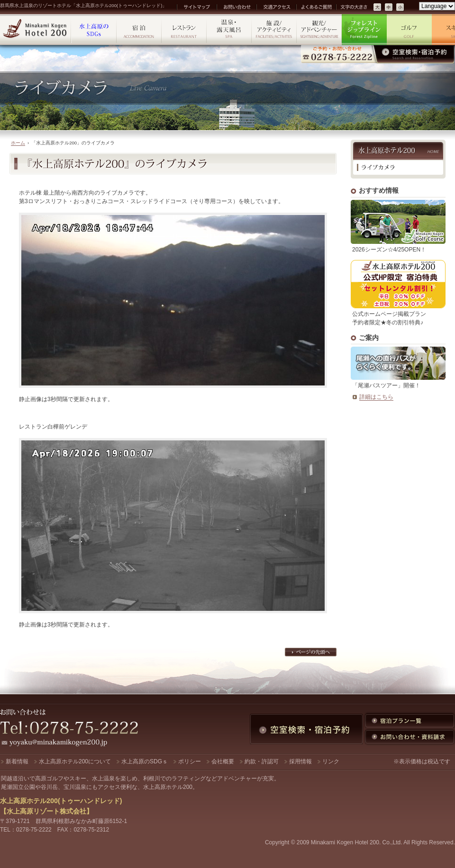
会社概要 (223, 761)
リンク (331, 761)
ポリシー (190, 761)
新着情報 (17, 761)
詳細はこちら (376, 397)
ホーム (18, 143)
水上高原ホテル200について (75, 761)
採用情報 (300, 761)
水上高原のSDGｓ (145, 761)
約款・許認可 (262, 761)
